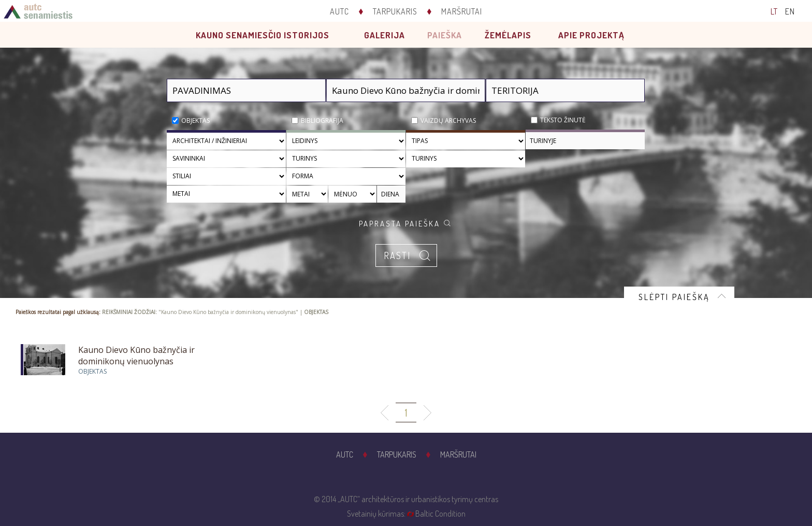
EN (790, 11)
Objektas (195, 120)
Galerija (385, 35)
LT (774, 11)
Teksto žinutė (563, 120)
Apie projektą (591, 35)
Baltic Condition (440, 514)
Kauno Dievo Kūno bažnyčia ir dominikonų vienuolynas (136, 356)
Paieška (445, 35)
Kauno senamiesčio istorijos (263, 35)
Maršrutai (462, 11)
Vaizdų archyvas (448, 120)
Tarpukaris (395, 11)
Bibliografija (322, 120)
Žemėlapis (508, 35)
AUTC (339, 11)
